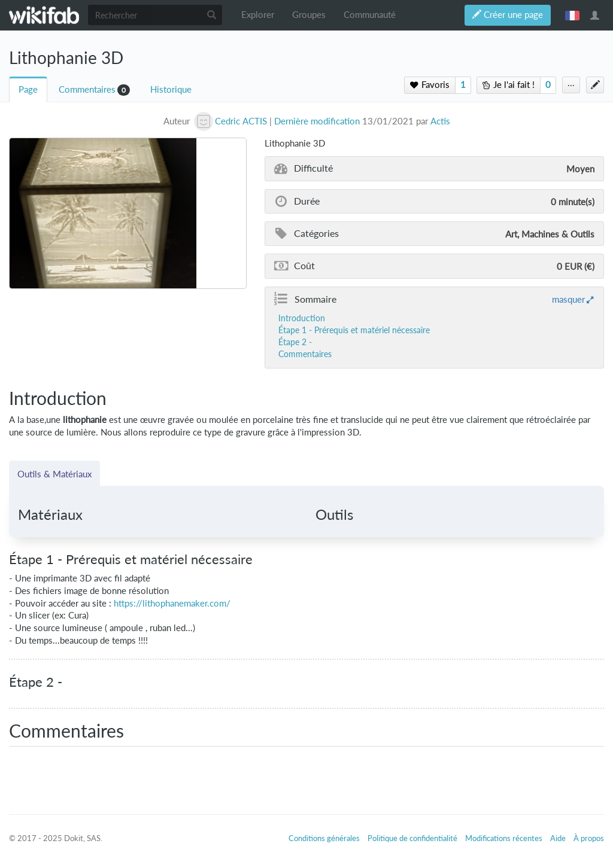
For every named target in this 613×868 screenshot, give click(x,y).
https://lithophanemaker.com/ (172, 603)
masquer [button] (568, 299)
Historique (171, 89)
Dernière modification (317, 121)
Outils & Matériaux (54, 474)
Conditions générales (324, 838)
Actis (440, 121)
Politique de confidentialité (412, 838)
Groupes (309, 15)
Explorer (258, 15)
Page (28, 89)
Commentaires (87, 89)
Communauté (370, 15)
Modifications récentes (504, 838)
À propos (589, 838)
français (572, 15)
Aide (558, 838)
